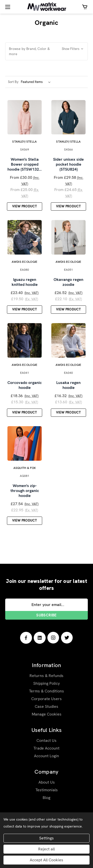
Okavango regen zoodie (68, 284)
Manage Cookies (47, 717)
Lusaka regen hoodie (68, 387)
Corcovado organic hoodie (25, 387)
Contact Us (46, 743)
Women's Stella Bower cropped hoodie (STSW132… (25, 165)
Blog (46, 801)
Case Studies (46, 709)
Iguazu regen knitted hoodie (25, 284)
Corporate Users (46, 702)
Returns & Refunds (46, 679)
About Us (47, 785)
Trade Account (46, 751)
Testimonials (47, 793)
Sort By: (14, 82)
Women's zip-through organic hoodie (25, 494)
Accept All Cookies (46, 860)
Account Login (46, 759)
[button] (46, 51)
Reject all (46, 849)
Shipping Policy (46, 686)
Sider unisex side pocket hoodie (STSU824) (68, 165)
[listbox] (37, 82)
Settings (46, 838)
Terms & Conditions (46, 694)
